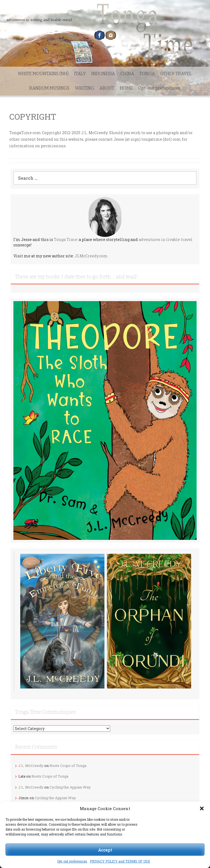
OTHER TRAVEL (176, 74)
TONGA (147, 74)
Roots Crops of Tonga (68, 766)
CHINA (127, 74)
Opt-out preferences (72, 861)
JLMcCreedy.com (91, 256)
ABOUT (107, 88)
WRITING (84, 88)
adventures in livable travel (166, 239)
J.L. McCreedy (31, 766)
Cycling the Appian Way (70, 787)
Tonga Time (65, 239)
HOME (126, 88)
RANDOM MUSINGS (49, 88)
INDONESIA (103, 74)
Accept (105, 850)
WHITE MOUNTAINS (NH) (43, 74)
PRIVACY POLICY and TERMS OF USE (120, 861)
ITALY (80, 74)
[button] (202, 808)
